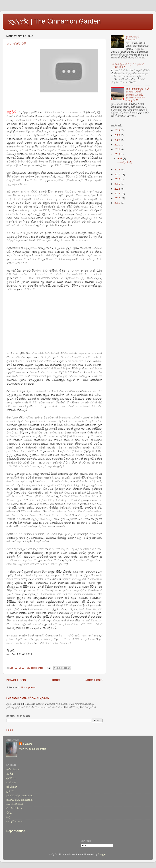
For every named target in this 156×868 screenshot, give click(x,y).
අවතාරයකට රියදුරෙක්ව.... (133, 38)
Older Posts (94, 680)
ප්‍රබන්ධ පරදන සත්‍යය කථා (20, 796)
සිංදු (8, 817)
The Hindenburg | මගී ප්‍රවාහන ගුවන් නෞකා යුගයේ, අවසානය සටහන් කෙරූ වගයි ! (137, 95)
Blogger (102, 854)
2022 (118, 140)
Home (55, 680)
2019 (118, 154)
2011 (118, 203)
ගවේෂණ (11, 783)
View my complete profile (33, 749)
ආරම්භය (11, 778)
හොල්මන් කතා (15, 821)
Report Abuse (16, 831)
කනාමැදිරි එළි (16, 43)
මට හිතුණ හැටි (15, 804)
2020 (118, 149)
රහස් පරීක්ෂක (14, 808)
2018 (118, 170)
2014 (118, 189)
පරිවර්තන (12, 787)
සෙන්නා (27, 744)
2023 (118, 135)
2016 (118, 179)
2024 (118, 130)
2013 (118, 193)
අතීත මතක (13, 769)
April (120, 158)
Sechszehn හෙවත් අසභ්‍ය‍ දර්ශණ (27, 698)
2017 (118, 174)
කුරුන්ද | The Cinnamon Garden (54, 21)
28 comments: (35, 668)
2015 (118, 184)
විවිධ (9, 813)
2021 (118, 145)
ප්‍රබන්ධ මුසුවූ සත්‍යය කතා (20, 800)
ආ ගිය (10, 774)
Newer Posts (16, 680)
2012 (118, 198)
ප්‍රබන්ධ (10, 791)
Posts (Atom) (28, 687)
